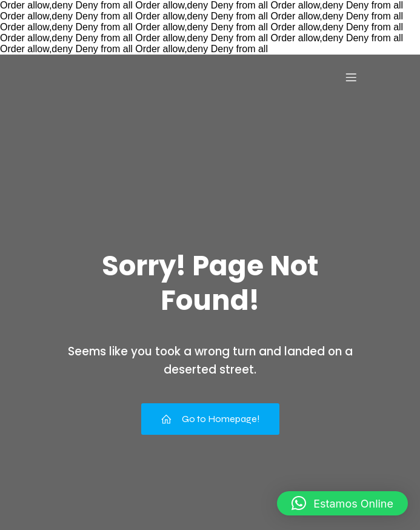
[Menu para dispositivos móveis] (352, 77)
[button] (342, 503)
